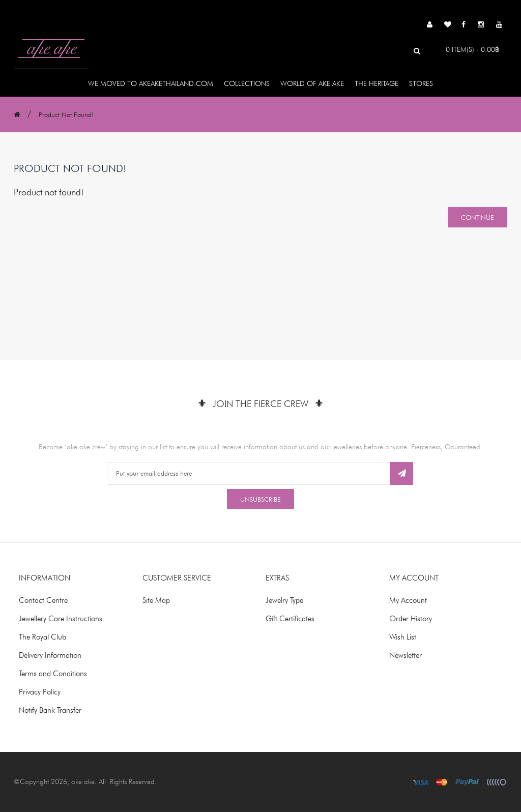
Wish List (403, 637)
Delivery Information (50, 655)
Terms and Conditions (53, 674)
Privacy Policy (40, 692)
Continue (477, 217)
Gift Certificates (290, 619)
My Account (408, 600)
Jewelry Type (284, 600)
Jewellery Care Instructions (61, 619)
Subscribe (402, 473)
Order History (411, 619)
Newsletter (406, 655)
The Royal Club (42, 637)
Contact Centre (43, 600)
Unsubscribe (260, 499)
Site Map (156, 600)
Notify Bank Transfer (50, 710)
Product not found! (66, 114)
